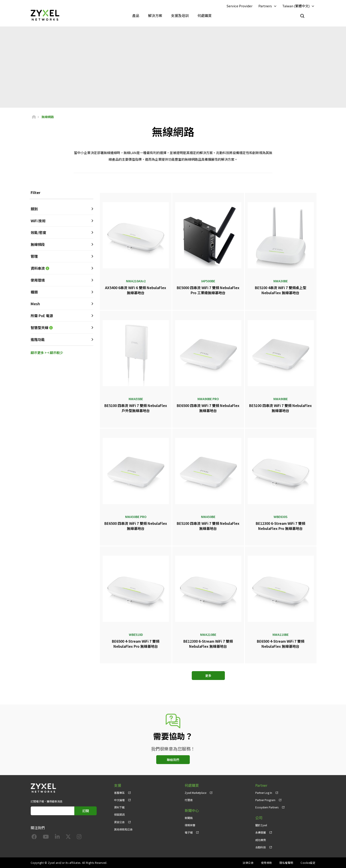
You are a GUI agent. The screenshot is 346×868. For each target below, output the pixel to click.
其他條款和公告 (123, 829)
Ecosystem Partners (267, 807)
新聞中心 (192, 811)
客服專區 (119, 793)
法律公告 (248, 863)
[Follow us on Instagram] (79, 837)
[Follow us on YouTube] (46, 837)
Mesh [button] (35, 304)
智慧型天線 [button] (62, 328)
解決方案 (155, 15)
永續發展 (261, 832)
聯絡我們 (173, 760)
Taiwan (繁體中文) (296, 6)
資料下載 (119, 807)
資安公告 (119, 822)
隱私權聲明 (286, 863)
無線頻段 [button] (38, 244)
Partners (265, 6)
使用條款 (267, 863)
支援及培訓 (180, 15)
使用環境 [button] (38, 280)
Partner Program (265, 800)
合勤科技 (261, 847)
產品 (136, 15)
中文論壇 (119, 800)
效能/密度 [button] (38, 232)
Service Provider (239, 6)
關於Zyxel (261, 825)
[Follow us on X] (68, 837)
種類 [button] (34, 292)
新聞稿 (189, 818)
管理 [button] (34, 256)
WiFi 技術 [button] (38, 221)
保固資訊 (119, 814)
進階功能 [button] (38, 339)
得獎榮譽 (190, 825)
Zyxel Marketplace (196, 793)
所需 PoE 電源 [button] (42, 316)
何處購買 (205, 15)
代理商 (189, 800)
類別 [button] (34, 209)
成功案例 (261, 840)
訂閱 (86, 811)
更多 (208, 676)
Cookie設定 (308, 863)
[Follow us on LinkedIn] (57, 837)
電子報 (189, 832)
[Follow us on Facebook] (34, 837)
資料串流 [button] (62, 268)
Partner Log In (264, 793)
